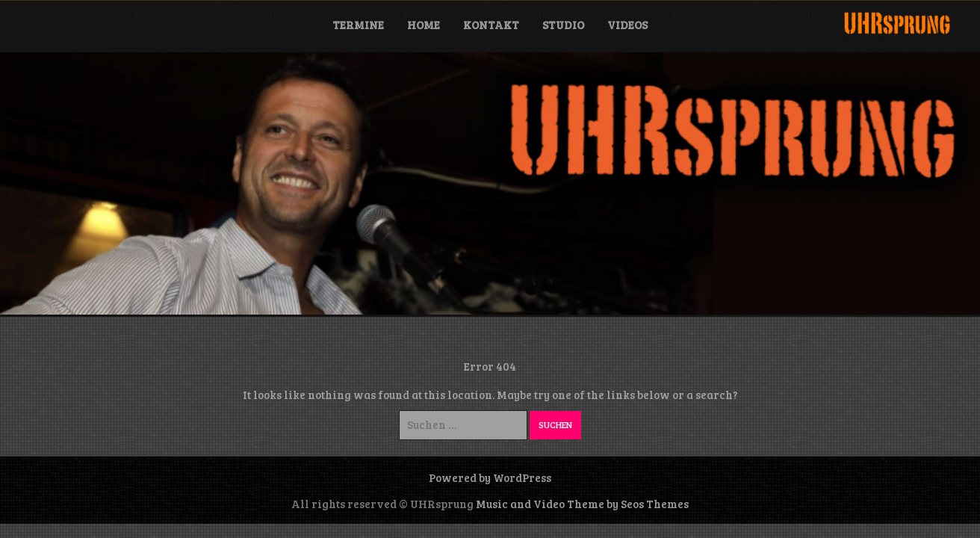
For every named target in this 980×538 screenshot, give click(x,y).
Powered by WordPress (490, 477)
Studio (563, 25)
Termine (358, 25)
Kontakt (491, 25)
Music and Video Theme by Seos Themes (582, 504)
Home (424, 25)
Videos (627, 25)
